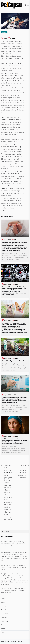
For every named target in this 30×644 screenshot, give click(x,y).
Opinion (3, 625)
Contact (20, 641)
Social (3, 602)
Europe (4, 32)
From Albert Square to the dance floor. (14, 361)
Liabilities (4, 617)
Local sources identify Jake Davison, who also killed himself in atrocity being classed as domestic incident (14, 591)
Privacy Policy (5, 641)
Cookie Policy (14, 641)
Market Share (5, 621)
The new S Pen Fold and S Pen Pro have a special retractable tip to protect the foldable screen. (14, 567)
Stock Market (5, 610)
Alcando (4, 629)
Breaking (4, 606)
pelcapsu (5, 38)
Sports (3, 632)
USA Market (5, 614)
